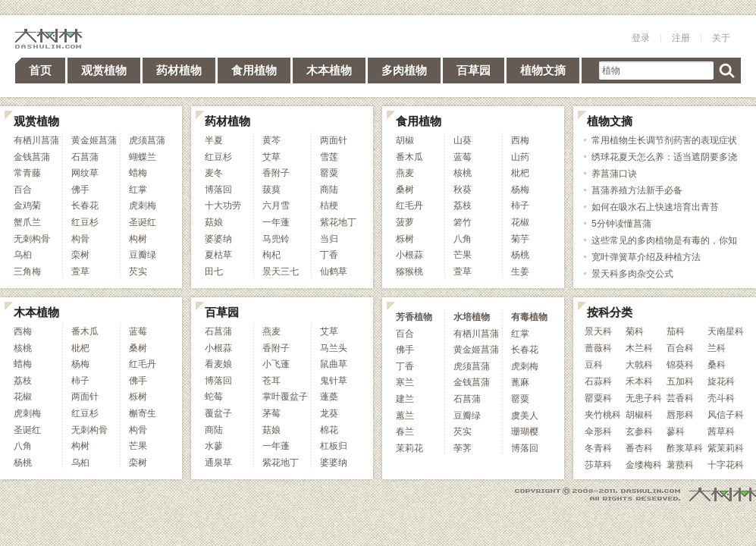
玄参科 (639, 431)
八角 (463, 239)
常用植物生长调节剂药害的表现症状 (664, 140)
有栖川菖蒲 (36, 140)
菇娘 (214, 222)
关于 (721, 38)
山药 (520, 157)
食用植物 (254, 70)
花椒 (520, 222)
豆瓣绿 (143, 255)
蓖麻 (520, 382)
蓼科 (676, 431)
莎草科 (598, 465)
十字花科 (726, 465)
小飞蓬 (276, 364)
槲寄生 (143, 413)
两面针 (334, 140)
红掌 (138, 190)
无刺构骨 (32, 239)
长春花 (85, 206)
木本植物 (329, 70)
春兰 (405, 431)
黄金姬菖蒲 (94, 140)
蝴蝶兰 (143, 157)
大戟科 (639, 365)
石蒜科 (598, 381)
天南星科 (726, 331)
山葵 (463, 140)
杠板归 (334, 446)
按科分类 (610, 312)
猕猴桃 (409, 271)
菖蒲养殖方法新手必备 (637, 190)
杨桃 (520, 255)
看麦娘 (218, 364)
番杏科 (639, 448)
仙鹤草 (334, 271)
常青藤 (27, 173)
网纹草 (85, 173)
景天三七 (281, 271)
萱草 (80, 271)
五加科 (680, 381)
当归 (329, 239)
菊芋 (520, 239)
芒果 (463, 255)
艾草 (271, 157)
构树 (138, 239)
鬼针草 (334, 381)
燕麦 (405, 173)
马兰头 (334, 348)
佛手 (80, 190)
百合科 (680, 348)
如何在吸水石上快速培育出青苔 (655, 207)
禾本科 (639, 381)
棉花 (329, 430)
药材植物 (179, 70)
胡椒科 (639, 415)
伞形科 (598, 431)
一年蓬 (276, 222)
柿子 (520, 206)
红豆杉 (85, 222)
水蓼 (214, 446)
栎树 (405, 239)
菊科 (635, 331)
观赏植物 (104, 70)
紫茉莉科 (726, 448)
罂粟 (329, 173)
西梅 (520, 140)
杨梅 (520, 190)
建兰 (405, 399)
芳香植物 (414, 317)
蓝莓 (463, 157)
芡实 (138, 271)
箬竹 (463, 222)
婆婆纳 (218, 239)
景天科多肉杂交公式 (632, 274)
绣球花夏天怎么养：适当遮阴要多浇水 (664, 165)
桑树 (405, 190)
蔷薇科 (598, 348)
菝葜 (271, 190)
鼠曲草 (334, 364)
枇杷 (520, 173)
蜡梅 (138, 173)
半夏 (214, 140)
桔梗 (329, 206)
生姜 (520, 271)
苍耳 (271, 381)
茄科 (676, 331)
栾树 (80, 255)
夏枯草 (218, 255)
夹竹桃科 (603, 415)
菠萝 (405, 222)
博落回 (218, 190)
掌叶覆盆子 (285, 397)
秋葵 (463, 190)
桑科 (717, 365)
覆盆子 (218, 413)
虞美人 (525, 416)
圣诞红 (143, 222)
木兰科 (639, 348)
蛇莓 (214, 397)
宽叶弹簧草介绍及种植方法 (646, 257)
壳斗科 (721, 398)
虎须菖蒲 (147, 140)
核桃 (463, 173)
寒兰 (405, 382)
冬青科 (598, 448)
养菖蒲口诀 (614, 174)
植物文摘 (543, 70)
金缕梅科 (644, 465)
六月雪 (276, 206)
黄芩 (271, 140)
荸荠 (463, 448)
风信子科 (726, 415)
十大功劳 (223, 206)
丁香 (329, 255)
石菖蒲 (85, 157)
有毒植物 (529, 317)
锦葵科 (680, 365)
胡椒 (405, 140)
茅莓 (271, 413)
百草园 (474, 70)
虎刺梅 (143, 206)
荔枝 (463, 206)
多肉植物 (404, 70)
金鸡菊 (27, 206)
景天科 (598, 331)
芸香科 (680, 398)
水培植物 (472, 317)
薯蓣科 (680, 465)
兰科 (717, 348)
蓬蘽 (329, 397)
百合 (23, 190)
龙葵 (329, 413)
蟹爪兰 (27, 222)
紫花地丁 (338, 222)
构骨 (80, 239)
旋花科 (721, 381)
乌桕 (23, 255)
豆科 (594, 365)
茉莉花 (409, 448)
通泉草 (218, 463)
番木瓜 (409, 157)
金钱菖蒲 (32, 157)
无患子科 (644, 398)
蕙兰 (405, 416)
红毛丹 (409, 206)
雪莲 (329, 157)
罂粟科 (598, 398)
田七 (214, 271)
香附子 (276, 173)
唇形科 (680, 415)
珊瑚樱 (525, 431)
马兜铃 (276, 239)
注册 (681, 38)
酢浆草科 (685, 448)
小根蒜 (409, 255)
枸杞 (271, 255)
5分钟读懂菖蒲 (621, 224)
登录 (641, 38)
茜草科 (721, 431)
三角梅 (27, 271)
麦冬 (214, 173)
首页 (40, 70)
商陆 (329, 190)
